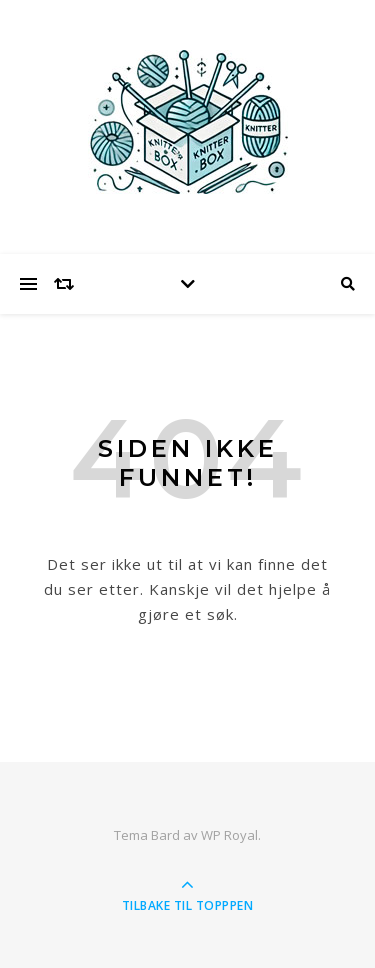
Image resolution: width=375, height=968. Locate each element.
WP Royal (229, 835)
